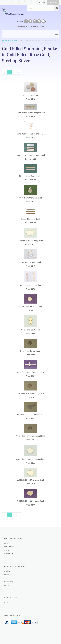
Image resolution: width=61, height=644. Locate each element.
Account (43, 2)
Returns (6, 575)
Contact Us (7, 543)
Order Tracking (9, 547)
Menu (6, 34)
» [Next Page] (20, 73)
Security (6, 585)
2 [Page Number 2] (15, 72)
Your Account (8, 554)
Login (53, 2)
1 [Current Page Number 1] (10, 73)
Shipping (7, 571)
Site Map (7, 603)
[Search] (41, 8)
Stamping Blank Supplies (9, 40)
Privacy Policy (8, 582)
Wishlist (6, 550)
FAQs (5, 578)
